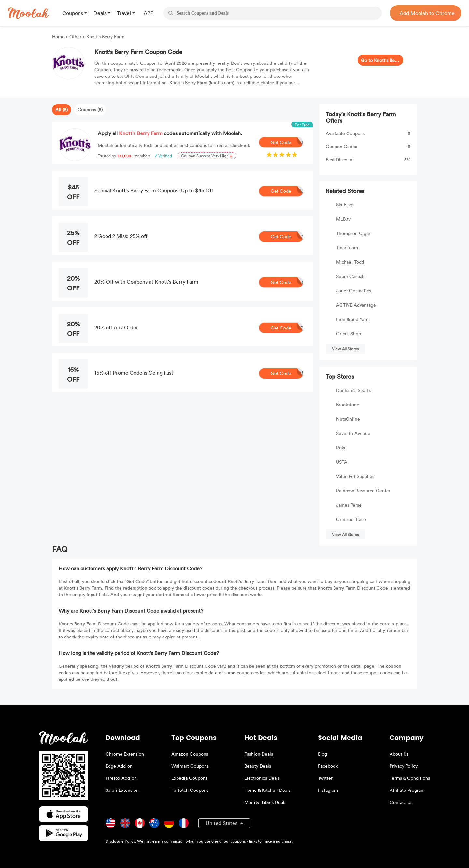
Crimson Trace (351, 519)
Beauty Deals (258, 766)
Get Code (287, 142)
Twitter (325, 778)
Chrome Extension (125, 754)
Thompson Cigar (353, 233)
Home (59, 37)
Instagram (328, 790)
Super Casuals (351, 276)
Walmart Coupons (190, 766)
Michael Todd (350, 262)
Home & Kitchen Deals (267, 790)
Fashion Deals (259, 754)
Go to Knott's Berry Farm (380, 60)
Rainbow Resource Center (363, 490)
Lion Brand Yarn (352, 319)
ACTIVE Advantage (356, 305)
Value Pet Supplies (355, 476)
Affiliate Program (407, 790)
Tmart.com (347, 248)
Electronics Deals (262, 778)
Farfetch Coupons (190, 790)
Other (75, 37)
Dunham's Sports (353, 390)
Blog (322, 754)
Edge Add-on (119, 766)
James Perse (349, 505)
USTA (342, 462)
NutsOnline (348, 419)
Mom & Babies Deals (265, 802)
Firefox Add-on (121, 778)
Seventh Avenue (353, 433)
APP (149, 13)
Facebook (328, 766)
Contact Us (401, 802)
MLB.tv (343, 219)
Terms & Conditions (410, 778)
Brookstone (348, 405)
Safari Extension (122, 790)
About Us (399, 754)
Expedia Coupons (189, 778)
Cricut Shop (348, 334)
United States (222, 823)
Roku (341, 448)
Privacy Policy (404, 766)
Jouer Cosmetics (354, 291)
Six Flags (345, 205)
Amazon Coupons (190, 754)
